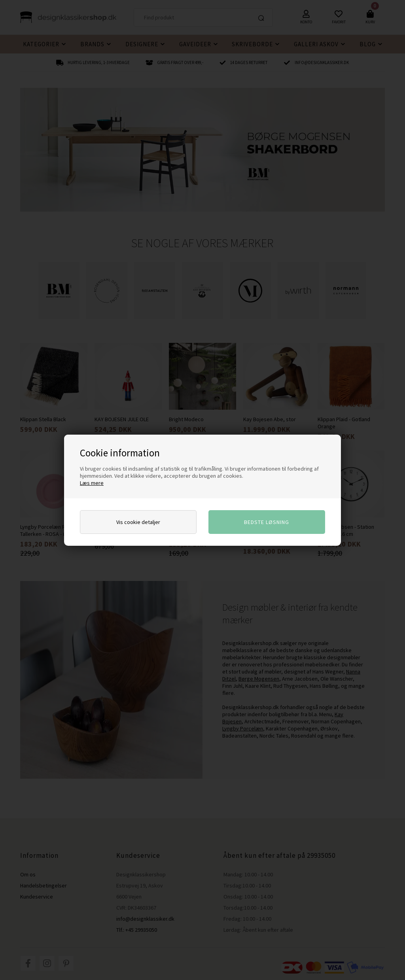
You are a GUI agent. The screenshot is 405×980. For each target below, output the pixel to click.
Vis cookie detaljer (138, 522)
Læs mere (92, 483)
